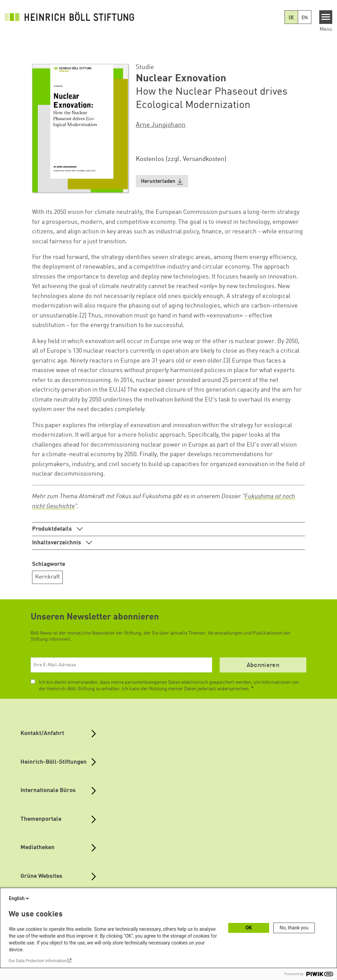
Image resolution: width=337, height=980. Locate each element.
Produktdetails (53, 529)
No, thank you (294, 928)
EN (305, 18)
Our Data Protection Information (38, 961)
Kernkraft (48, 577)
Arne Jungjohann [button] (161, 125)
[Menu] (326, 17)
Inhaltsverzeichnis (57, 543)
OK (249, 928)
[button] (162, 181)
